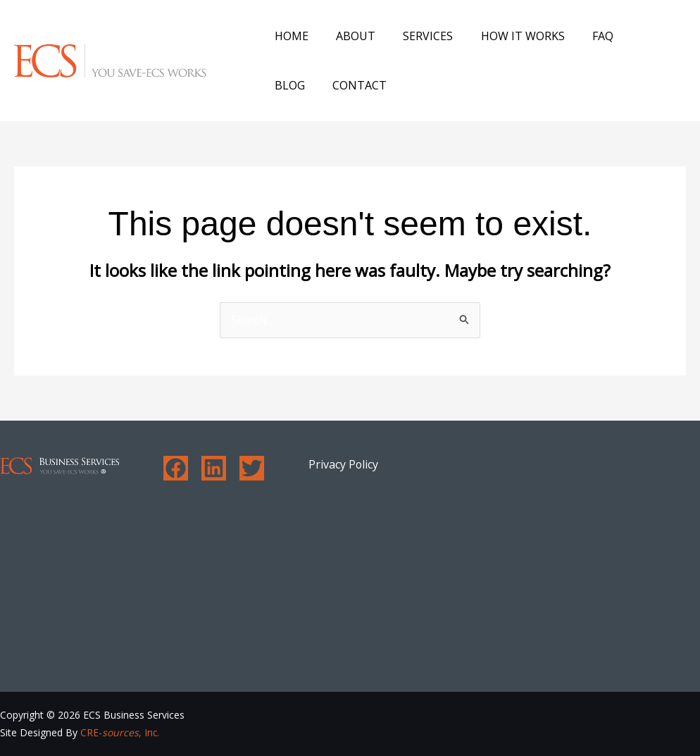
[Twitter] (252, 469)
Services (415, 36)
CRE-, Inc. (120, 733)
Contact (299, 85)
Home (289, 36)
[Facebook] (176, 469)
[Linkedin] (214, 469)
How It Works (505, 36)
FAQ (580, 36)
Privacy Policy (344, 465)
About (348, 36)
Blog (628, 36)
